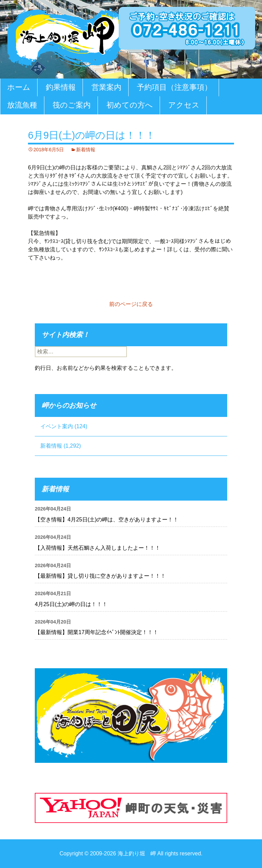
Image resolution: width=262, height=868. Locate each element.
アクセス (184, 105)
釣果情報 (61, 87)
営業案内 (106, 87)
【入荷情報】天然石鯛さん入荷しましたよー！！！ (98, 548)
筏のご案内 (72, 105)
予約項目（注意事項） (174, 87)
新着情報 (86, 150)
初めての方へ (130, 105)
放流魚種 (22, 105)
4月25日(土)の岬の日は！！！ (71, 604)
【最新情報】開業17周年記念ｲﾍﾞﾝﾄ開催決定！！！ (97, 632)
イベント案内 (57, 426)
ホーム (19, 87)
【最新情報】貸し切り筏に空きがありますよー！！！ (100, 576)
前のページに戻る (131, 304)
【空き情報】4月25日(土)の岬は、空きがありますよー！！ (107, 520)
